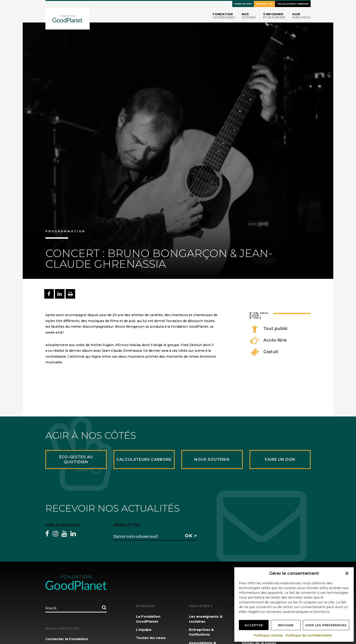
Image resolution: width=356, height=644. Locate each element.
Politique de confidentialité (309, 635)
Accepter (254, 625)
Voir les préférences (326, 625)
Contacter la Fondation (67, 639)
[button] (347, 573)
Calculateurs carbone (293, 4)
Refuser (286, 625)
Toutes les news (151, 638)
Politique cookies (269, 635)
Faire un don (243, 4)
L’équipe (144, 630)
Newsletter (264, 4)
